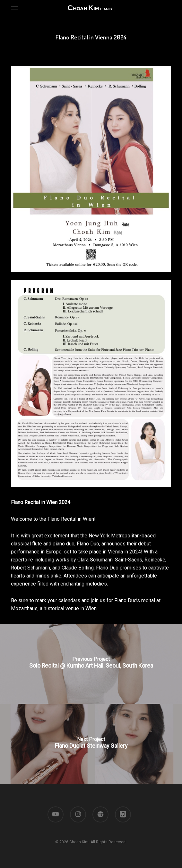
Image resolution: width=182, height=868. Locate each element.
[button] (14, 8)
